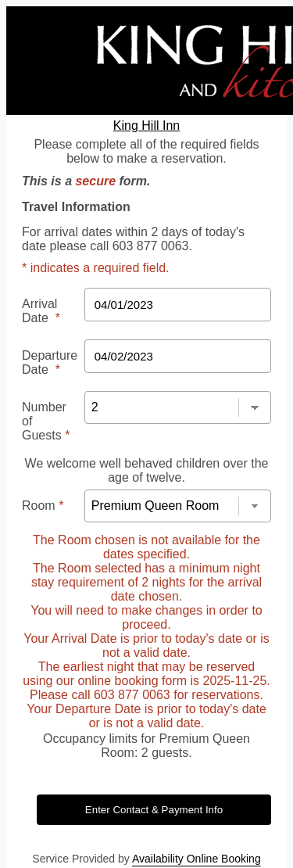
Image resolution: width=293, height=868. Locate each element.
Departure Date (50, 362)
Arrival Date (41, 311)
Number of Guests (46, 421)
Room (43, 506)
